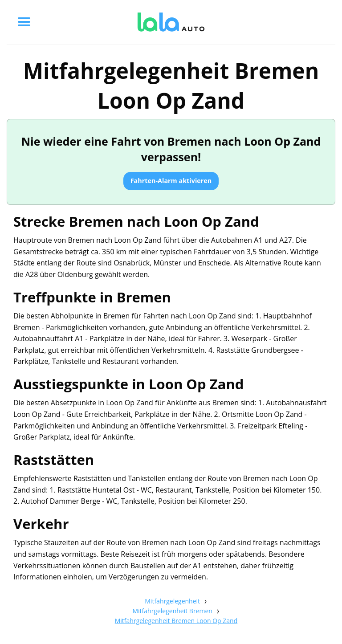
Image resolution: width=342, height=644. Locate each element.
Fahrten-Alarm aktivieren (171, 181)
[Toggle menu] (24, 22)
